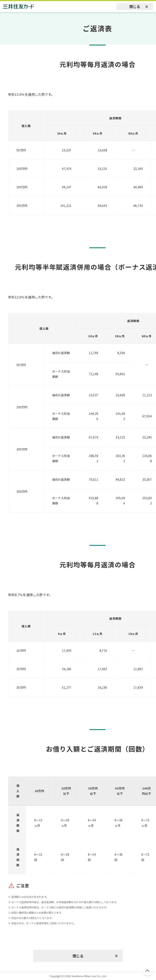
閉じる (135, 6)
